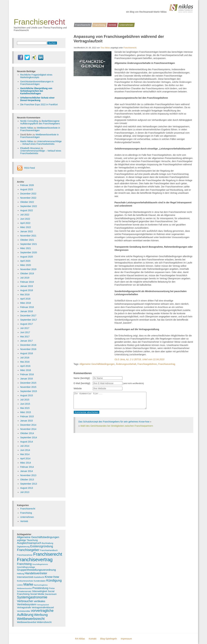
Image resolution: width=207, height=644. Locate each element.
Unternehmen (126, 25)
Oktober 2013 (27, 480)
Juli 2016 (25, 358)
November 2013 (28, 475)
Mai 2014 (25, 454)
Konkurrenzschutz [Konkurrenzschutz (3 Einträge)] (25, 581)
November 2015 (28, 387)
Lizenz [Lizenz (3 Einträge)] (20, 585)
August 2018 (27, 290)
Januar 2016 (27, 379)
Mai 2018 (25, 295)
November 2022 (28, 198)
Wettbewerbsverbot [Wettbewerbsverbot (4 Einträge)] (27, 622)
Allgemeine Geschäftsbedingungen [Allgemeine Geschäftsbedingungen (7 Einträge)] (38, 537)
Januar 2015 (27, 421)
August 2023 (27, 189)
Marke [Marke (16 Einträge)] (28, 584)
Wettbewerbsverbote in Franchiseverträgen (39, 136)
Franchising (99, 25)
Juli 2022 (25, 215)
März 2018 (26, 303)
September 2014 (29, 437)
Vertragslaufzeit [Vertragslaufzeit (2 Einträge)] (43, 605)
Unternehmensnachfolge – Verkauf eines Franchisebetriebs (41, 143)
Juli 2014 (25, 446)
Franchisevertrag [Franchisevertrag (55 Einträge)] (35, 559)
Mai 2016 (25, 362)
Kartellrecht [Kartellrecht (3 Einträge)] (39, 577)
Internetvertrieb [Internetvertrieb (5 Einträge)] (25, 577)
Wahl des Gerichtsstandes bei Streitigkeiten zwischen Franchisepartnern (117, 426)
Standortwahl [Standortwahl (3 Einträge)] (51, 594)
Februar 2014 (27, 467)
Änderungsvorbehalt (126, 364)
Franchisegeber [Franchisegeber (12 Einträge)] (28, 550)
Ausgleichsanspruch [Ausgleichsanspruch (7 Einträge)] (29, 543)
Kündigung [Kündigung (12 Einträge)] (54, 580)
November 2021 (28, 236)
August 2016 (27, 353)
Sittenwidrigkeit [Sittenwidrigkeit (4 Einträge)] (40, 591)
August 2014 (27, 442)
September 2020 (29, 252)
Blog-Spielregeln (109, 639)
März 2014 (26, 463)
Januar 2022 (27, 231)
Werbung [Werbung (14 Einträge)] (41, 615)
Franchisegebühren (147, 364)
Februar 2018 (27, 307)
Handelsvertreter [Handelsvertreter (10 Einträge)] (36, 573)
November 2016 (28, 349)
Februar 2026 (27, 185)
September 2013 (29, 484)
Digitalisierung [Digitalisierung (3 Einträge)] (23, 547)
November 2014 (28, 429)
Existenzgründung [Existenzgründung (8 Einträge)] (42, 546)
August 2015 (27, 395)
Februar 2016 (27, 374)
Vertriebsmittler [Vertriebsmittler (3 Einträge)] (24, 611)
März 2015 (26, 412)
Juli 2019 (25, 278)
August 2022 (27, 210)
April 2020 (25, 261)
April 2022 (25, 223)
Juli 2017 (25, 328)
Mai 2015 (25, 408)
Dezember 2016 (28, 345)
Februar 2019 (27, 282)
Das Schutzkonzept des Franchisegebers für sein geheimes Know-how (114, 422)
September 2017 (29, 320)
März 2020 (26, 265)
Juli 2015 (25, 400)
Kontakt (93, 639)
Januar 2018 (27, 311)
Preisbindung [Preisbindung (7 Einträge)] (40, 588)
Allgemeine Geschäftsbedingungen (97, 364)
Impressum (126, 639)
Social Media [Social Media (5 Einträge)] (37, 594)
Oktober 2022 (27, 202)
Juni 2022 (25, 219)
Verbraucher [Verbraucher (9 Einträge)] (25, 601)
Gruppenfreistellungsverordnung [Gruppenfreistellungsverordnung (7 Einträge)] (36, 570)
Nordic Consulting (29, 121)
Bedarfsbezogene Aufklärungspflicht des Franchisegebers (40, 122)
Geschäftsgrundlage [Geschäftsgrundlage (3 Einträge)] (26, 567)
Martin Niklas (27, 128)
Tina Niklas (105, 48)
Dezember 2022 (28, 194)
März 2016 (26, 370)
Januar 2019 (27, 286)
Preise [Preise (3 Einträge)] (52, 588)
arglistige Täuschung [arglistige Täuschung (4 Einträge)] (27, 540)
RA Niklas (80, 639)
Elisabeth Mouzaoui (30, 148)
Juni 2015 (25, 404)
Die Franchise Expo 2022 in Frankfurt (39, 104)
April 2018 (25, 299)
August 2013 (27, 488)
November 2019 (28, 269)
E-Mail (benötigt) (82, 383)
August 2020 (27, 257)
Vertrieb (112, 25)
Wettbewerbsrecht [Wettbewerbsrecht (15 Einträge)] (31, 619)
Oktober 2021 (27, 240)
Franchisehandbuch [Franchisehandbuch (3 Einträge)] (49, 550)
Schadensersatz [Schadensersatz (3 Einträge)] (24, 591)
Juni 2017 (25, 332)
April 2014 (25, 458)
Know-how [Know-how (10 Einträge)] (52, 577)
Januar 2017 (27, 341)
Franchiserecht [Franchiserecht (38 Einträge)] (48, 554)
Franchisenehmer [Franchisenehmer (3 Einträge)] (25, 555)
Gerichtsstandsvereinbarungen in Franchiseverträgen (37, 83)
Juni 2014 (25, 450)
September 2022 (29, 206)
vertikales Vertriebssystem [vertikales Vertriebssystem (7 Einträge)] (31, 603)
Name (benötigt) (82, 378)
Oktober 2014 (27, 433)
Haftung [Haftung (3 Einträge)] (21, 574)
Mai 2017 (25, 337)
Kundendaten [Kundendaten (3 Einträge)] (40, 581)
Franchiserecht (83, 25)
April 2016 (25, 366)
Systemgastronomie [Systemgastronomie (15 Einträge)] (32, 597)
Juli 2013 (25, 492)
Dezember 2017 (28, 316)
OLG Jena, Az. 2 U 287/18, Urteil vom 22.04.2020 (139, 359)
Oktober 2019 (27, 273)
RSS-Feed (30, 168)
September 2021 (29, 244)
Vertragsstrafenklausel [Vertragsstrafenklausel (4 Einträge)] (43, 607)
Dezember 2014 (28, 425)
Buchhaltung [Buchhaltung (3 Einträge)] (48, 543)
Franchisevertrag (167, 364)
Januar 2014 (27, 471)
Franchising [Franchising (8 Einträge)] (24, 564)
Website (78, 388)
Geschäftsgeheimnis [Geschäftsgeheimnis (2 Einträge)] (40, 564)
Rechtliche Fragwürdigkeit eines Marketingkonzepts (36, 76)
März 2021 (26, 248)
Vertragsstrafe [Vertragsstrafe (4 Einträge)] (24, 607)
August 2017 (27, 324)
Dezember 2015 (28, 383)
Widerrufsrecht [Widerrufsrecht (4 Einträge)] (44, 622)
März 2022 (26, 227)
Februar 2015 (27, 416)
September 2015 (29, 391)
